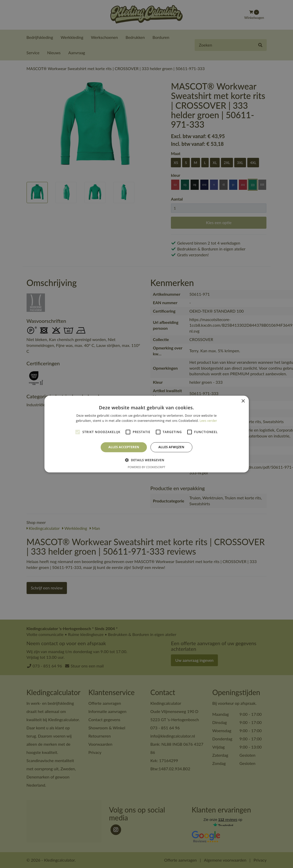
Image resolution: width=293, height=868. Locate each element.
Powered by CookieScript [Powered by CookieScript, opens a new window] (146, 467)
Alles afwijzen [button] (171, 447)
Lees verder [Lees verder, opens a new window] (208, 421)
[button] (146, 460)
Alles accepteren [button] (124, 447)
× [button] (243, 401)
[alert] (146, 434)
